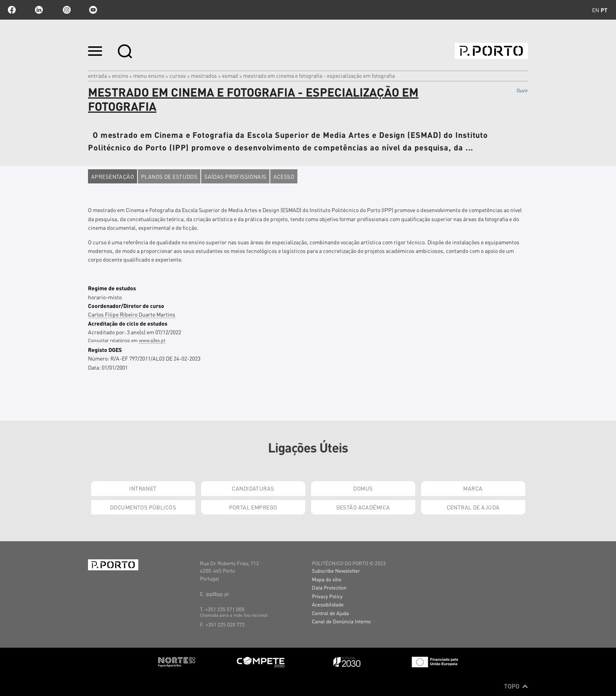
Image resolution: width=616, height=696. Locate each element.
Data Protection (329, 587)
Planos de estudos (169, 176)
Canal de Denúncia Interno (341, 621)
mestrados (204, 75)
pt (604, 10)
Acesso (284, 176)
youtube (93, 10)
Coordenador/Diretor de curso (126, 306)
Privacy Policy (327, 596)
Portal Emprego (253, 507)
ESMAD (230, 75)
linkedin (39, 10)
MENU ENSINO (149, 75)
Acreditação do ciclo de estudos (128, 323)
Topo (516, 686)
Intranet (143, 488)
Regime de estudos (112, 288)
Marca (473, 488)
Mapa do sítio (327, 579)
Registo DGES (105, 350)
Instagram (66, 10)
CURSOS (178, 75)
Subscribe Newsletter (336, 571)
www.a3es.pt (152, 340)
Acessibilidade (328, 604)
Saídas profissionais (235, 176)
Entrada (97, 75)
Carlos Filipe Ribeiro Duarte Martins (132, 314)
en (596, 10)
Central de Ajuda (473, 507)
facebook (12, 10)
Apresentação (113, 176)
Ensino (120, 75)
